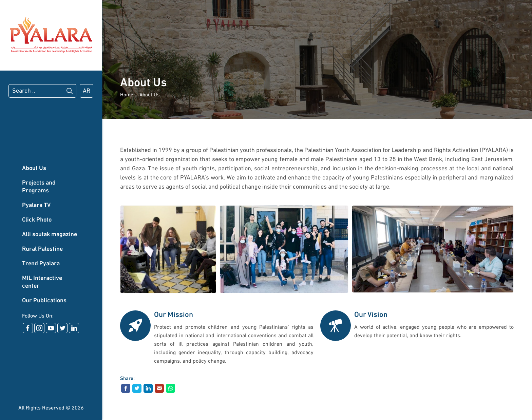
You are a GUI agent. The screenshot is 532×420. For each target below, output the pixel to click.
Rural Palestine (42, 249)
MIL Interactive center (42, 282)
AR (87, 91)
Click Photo (37, 220)
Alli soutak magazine (50, 235)
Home (127, 95)
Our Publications (44, 301)
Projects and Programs (39, 187)
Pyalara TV (36, 205)
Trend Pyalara (41, 264)
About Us (34, 168)
